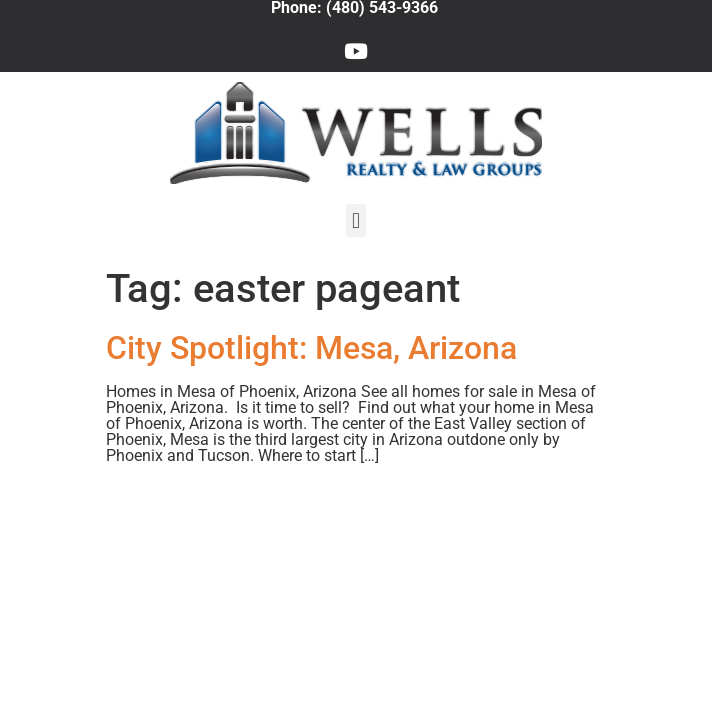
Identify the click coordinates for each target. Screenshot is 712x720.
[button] (355, 220)
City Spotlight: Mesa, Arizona (311, 348)
